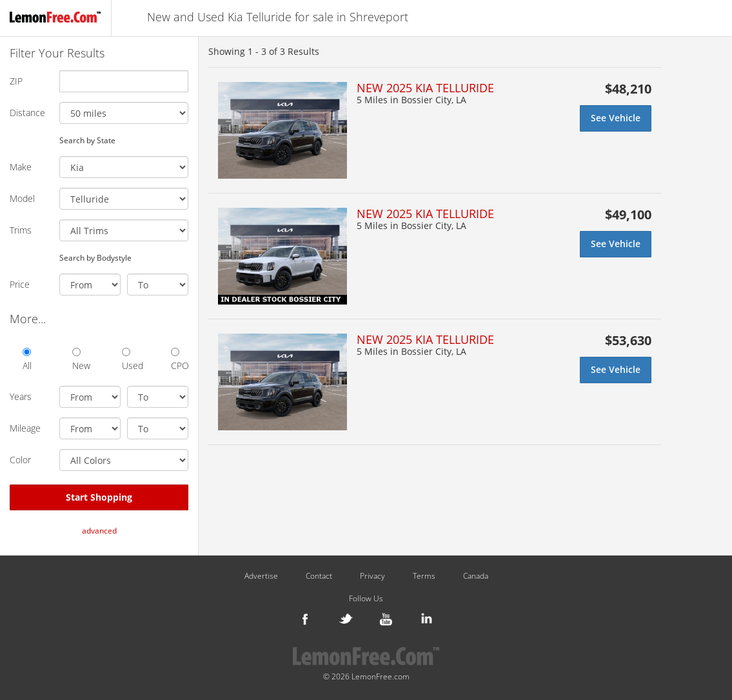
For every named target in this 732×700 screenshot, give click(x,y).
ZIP (16, 81)
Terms (424, 576)
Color (20, 460)
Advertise (261, 576)
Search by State (87, 140)
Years (21, 396)
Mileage (25, 428)
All (27, 360)
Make (21, 167)
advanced (99, 531)
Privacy (372, 576)
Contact (319, 576)
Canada (476, 576)
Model (22, 198)
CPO (180, 360)
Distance (27, 113)
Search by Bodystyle (95, 257)
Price (20, 284)
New (81, 360)
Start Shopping (99, 497)
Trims (21, 230)
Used (131, 360)
